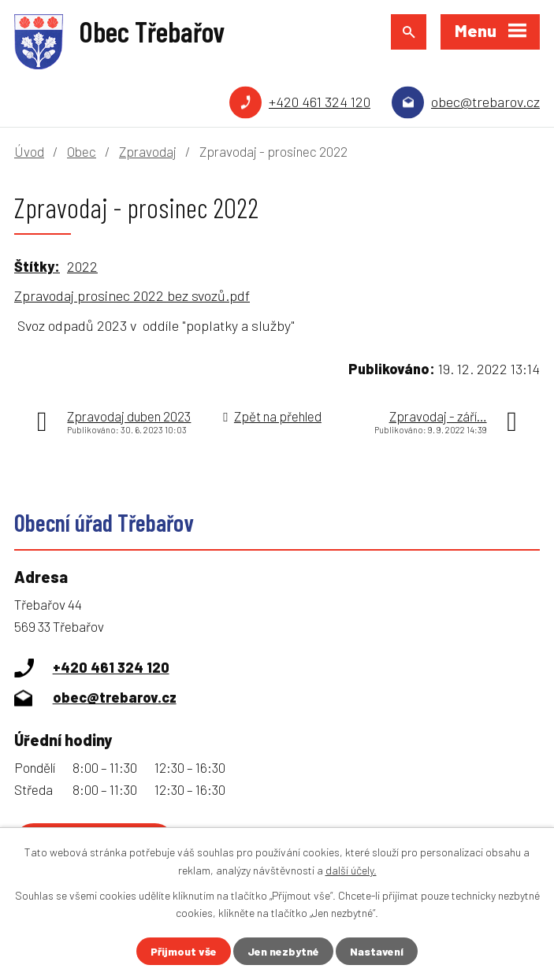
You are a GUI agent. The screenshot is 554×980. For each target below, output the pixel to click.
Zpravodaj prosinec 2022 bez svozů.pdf (132, 295)
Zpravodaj (148, 151)
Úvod (29, 151)
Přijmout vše (184, 951)
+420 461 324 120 (320, 102)
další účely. (351, 869)
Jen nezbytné (283, 951)
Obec (82, 151)
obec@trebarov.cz (485, 102)
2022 (82, 266)
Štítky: (37, 266)
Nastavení (377, 951)
